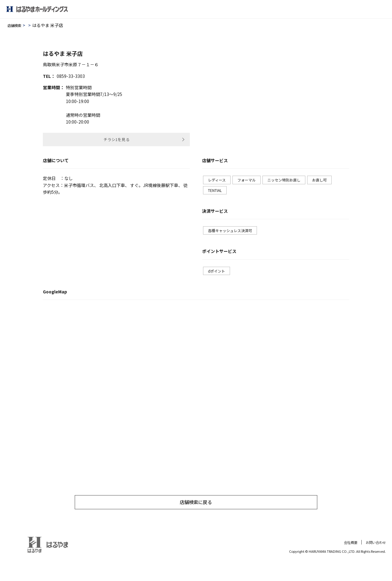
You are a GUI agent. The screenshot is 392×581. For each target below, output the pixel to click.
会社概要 (348, 554)
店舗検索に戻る (196, 513)
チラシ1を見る (116, 141)
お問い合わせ (375, 554)
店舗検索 (16, 25)
